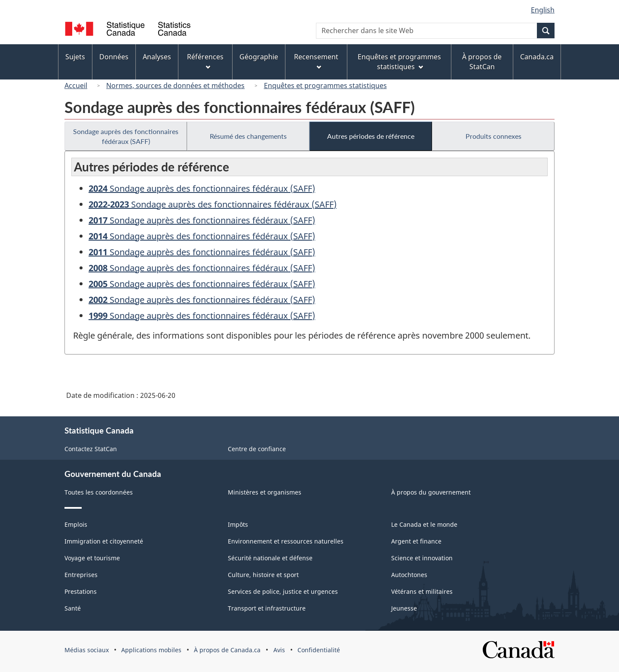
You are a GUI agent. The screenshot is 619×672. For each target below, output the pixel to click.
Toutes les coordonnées (99, 492)
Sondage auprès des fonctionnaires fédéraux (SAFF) (126, 136)
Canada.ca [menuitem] (537, 57)
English (543, 10)
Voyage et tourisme (92, 558)
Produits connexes (493, 136)
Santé (73, 608)
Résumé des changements (248, 136)
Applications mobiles (151, 650)
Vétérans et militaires (422, 591)
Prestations (81, 591)
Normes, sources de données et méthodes (175, 86)
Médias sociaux (87, 650)
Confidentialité (319, 650)
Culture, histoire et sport (263, 575)
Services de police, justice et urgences (283, 591)
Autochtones (409, 575)
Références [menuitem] (205, 61)
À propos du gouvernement (431, 492)
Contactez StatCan (91, 449)
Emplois (76, 524)
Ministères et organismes (265, 492)
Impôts (238, 524)
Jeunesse (404, 608)
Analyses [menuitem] (157, 57)
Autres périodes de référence (371, 136)
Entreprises (81, 575)
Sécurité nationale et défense (270, 558)
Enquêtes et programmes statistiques (325, 86)
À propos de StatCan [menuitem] (482, 62)
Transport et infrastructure (267, 608)
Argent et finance (416, 541)
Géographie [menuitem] (259, 57)
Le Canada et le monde (424, 524)
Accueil (76, 86)
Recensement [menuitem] (316, 61)
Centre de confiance (257, 449)
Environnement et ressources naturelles (286, 541)
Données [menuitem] (114, 57)
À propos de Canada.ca (227, 650)
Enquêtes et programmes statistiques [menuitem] (399, 62)
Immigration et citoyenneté (104, 541)
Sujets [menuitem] (75, 57)
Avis (279, 650)
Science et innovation (422, 558)
